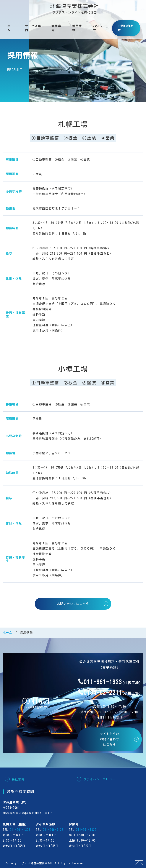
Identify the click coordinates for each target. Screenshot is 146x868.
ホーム (10, 28)
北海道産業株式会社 (75, 6)
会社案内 (56, 28)
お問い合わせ (126, 28)
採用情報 (77, 28)
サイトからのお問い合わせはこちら (109, 739)
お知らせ (98, 28)
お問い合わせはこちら (73, 604)
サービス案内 (33, 28)
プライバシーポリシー (99, 779)
